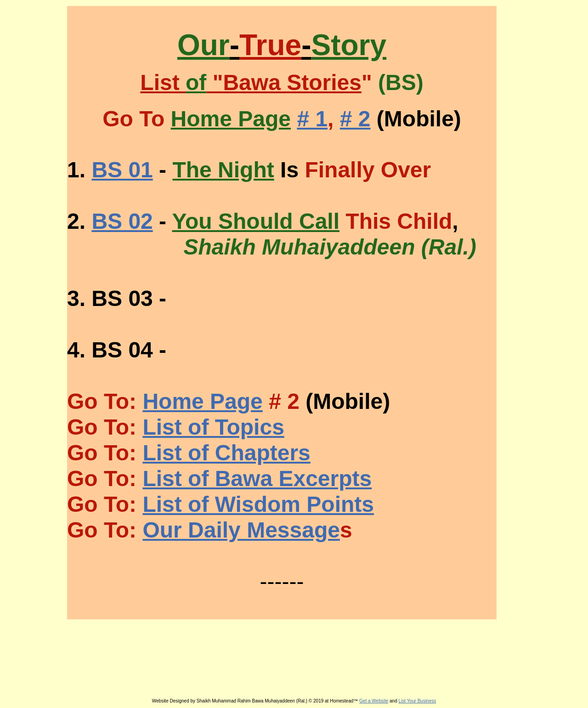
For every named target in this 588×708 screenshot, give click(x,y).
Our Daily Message (241, 530)
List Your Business (418, 701)
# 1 (312, 119)
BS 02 (122, 221)
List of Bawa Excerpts (257, 479)
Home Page (202, 401)
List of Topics (213, 427)
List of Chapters (226, 453)
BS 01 (122, 170)
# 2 (355, 119)
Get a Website (374, 701)
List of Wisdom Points (258, 504)
